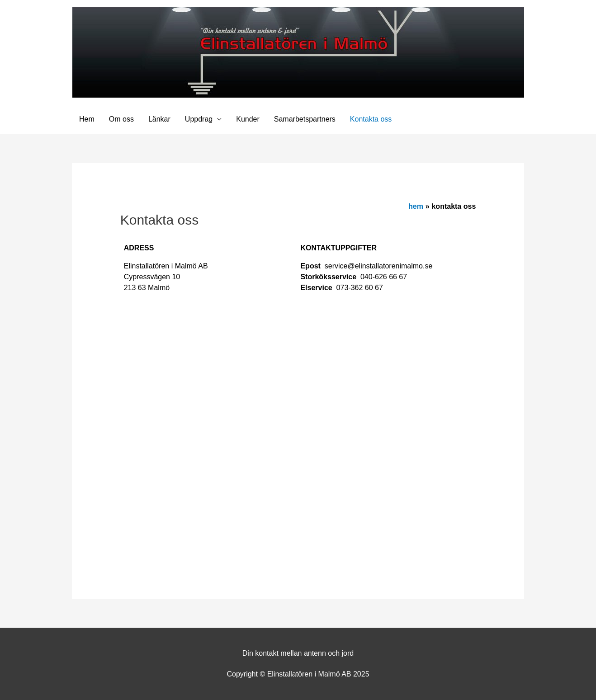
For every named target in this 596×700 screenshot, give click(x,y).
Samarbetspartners (305, 119)
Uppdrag (199, 119)
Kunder (248, 119)
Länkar (159, 119)
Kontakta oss (371, 119)
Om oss (121, 119)
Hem (87, 119)
